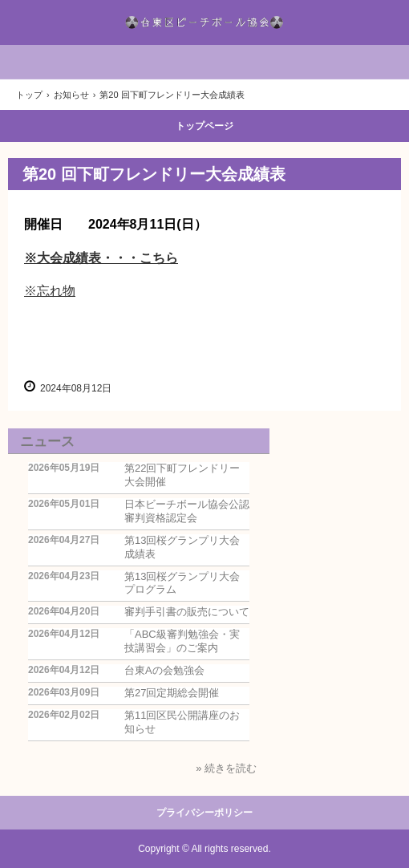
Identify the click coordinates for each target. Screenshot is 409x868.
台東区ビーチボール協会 (204, 22)
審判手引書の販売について (187, 612)
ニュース (47, 442)
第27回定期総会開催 (172, 693)
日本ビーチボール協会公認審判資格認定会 (187, 511)
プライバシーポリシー (204, 813)
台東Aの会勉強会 (164, 670)
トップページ (204, 126)
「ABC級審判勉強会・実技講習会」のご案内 (182, 641)
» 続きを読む (226, 768)
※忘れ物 (50, 291)
